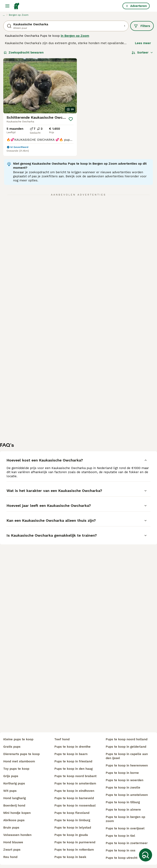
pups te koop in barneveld (74, 798)
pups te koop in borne (122, 773)
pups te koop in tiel (120, 836)
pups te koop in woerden (124, 780)
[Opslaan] (71, 119)
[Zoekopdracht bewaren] (146, 855)
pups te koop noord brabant (75, 776)
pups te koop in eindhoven (74, 791)
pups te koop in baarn (71, 754)
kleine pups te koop (18, 739)
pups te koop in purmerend (75, 842)
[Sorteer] (142, 53)
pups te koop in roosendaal (75, 805)
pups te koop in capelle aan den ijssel (127, 756)
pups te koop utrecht (122, 858)
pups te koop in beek (70, 857)
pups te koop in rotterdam (74, 850)
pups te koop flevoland (72, 813)
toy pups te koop (16, 769)
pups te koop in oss (121, 850)
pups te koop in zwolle (123, 788)
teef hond (62, 739)
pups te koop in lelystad (73, 828)
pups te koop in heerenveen (127, 765)
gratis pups (12, 747)
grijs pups (11, 776)
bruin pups (11, 828)
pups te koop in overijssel (125, 828)
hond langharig (15, 798)
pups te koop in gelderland (126, 747)
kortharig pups (14, 783)
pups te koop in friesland (73, 761)
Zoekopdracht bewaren (24, 53)
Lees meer (143, 43)
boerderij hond (14, 805)
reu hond (10, 857)
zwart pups (12, 850)
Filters (142, 26)
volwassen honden (17, 835)
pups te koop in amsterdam (75, 783)
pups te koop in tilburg (123, 802)
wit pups (10, 791)
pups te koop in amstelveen (127, 795)
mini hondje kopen (17, 813)
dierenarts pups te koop (21, 754)
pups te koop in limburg (72, 820)
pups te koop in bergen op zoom (125, 819)
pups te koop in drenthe (72, 747)
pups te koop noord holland (127, 739)
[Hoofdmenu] (7, 6)
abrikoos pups (14, 820)
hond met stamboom (19, 761)
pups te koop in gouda (71, 835)
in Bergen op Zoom (75, 36)
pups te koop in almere (123, 810)
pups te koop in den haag (73, 769)
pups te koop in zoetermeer (127, 843)
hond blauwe (13, 842)
